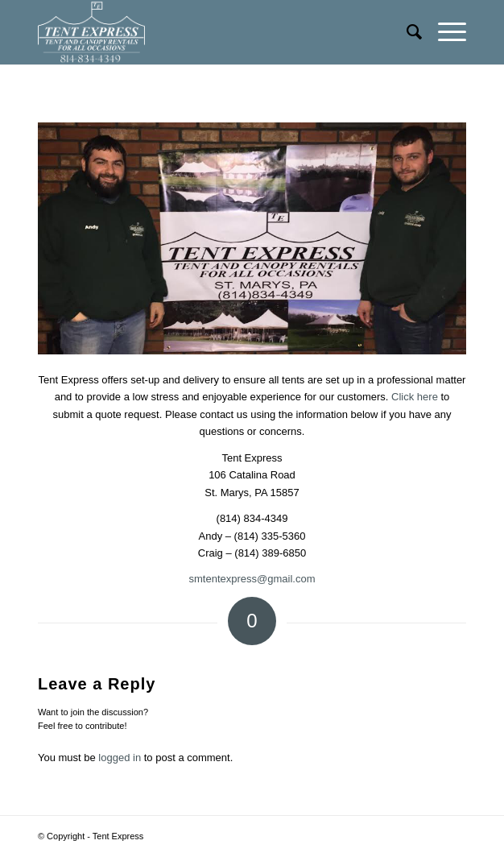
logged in (120, 758)
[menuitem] (406, 32)
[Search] (406, 32)
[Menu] (444, 32)
